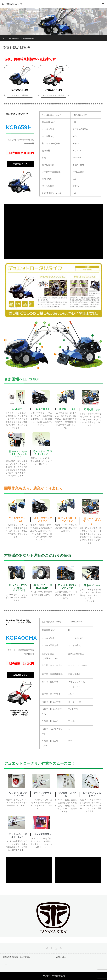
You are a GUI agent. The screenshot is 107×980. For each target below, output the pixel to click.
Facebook (51, 948)
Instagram (56, 948)
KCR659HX (20, 90)
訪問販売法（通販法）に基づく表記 (16, 957)
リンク (5, 964)
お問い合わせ (61, 957)
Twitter (46, 948)
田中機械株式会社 (12, 4)
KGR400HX (53, 90)
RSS (61, 948)
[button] (20, 164)
